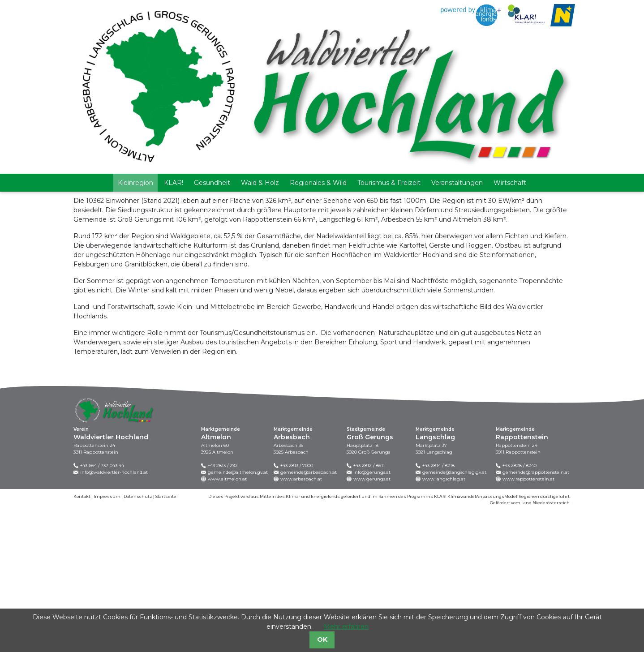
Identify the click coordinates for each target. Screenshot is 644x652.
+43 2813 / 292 (223, 607)
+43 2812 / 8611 (369, 607)
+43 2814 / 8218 (438, 607)
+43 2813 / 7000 (297, 607)
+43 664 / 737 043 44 (102, 607)
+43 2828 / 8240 (519, 607)
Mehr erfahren (346, 626)
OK (322, 639)
